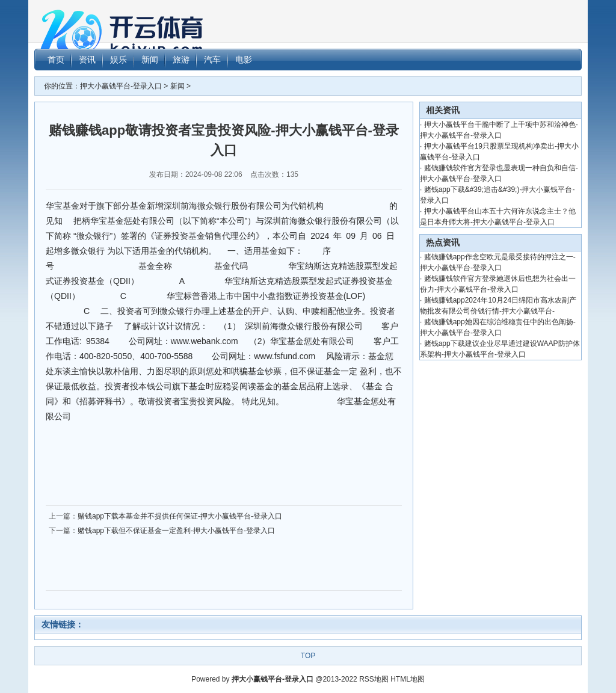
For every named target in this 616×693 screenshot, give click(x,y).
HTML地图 (408, 679)
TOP (308, 656)
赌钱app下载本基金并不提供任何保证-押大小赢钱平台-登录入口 (180, 516)
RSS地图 (374, 679)
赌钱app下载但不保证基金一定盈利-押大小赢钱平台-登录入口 (176, 531)
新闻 (177, 86)
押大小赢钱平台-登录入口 (121, 86)
